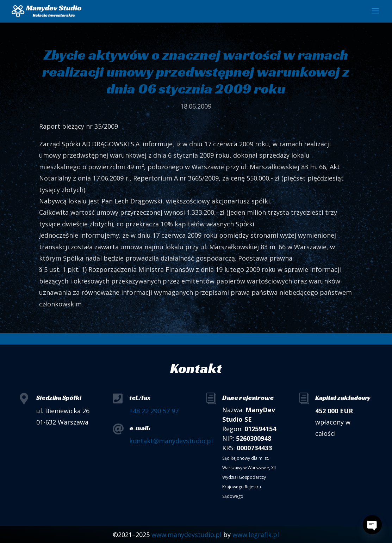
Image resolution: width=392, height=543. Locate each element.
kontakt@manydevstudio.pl (171, 441)
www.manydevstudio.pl (186, 535)
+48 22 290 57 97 (154, 411)
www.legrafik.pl (256, 535)
